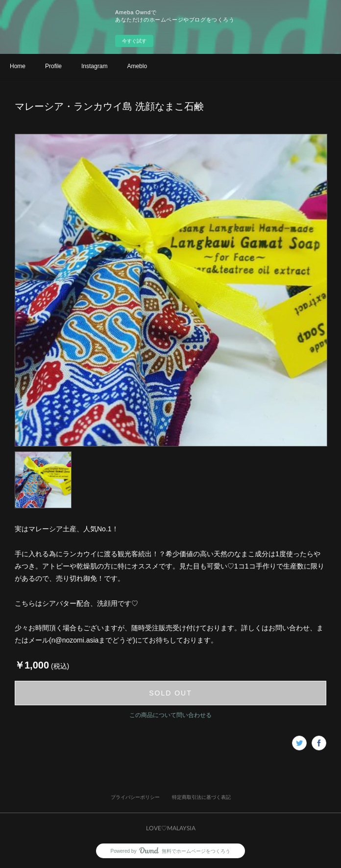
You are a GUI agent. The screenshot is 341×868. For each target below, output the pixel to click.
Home (18, 66)
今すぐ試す (134, 41)
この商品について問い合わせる (170, 715)
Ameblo (137, 66)
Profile (53, 66)
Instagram (94, 66)
